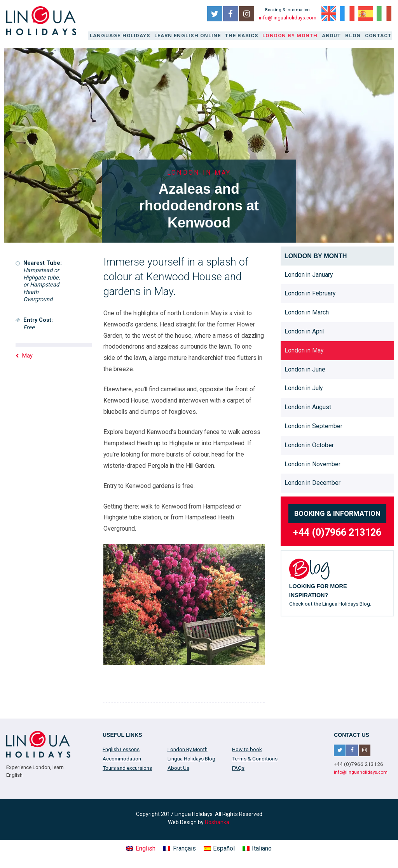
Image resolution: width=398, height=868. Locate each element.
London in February (310, 293)
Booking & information (337, 513)
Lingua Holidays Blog (191, 758)
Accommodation (122, 758)
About (334, 36)
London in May (304, 350)
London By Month (293, 36)
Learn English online (194, 36)
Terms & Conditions (255, 758)
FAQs (238, 767)
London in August (308, 407)
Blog (354, 36)
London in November (312, 463)
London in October (309, 444)
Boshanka (217, 821)
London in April (304, 331)
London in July (304, 388)
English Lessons (121, 748)
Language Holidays (129, 36)
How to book (247, 748)
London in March (307, 312)
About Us (178, 767)
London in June (305, 369)
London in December (312, 482)
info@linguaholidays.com (287, 18)
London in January (309, 274)
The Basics (246, 36)
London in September (313, 425)
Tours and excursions (127, 767)
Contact (379, 36)
